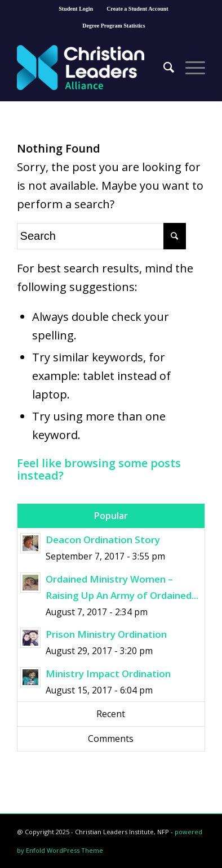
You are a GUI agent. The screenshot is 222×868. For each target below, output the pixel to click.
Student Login (76, 9)
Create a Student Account (137, 9)
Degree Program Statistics (114, 26)
